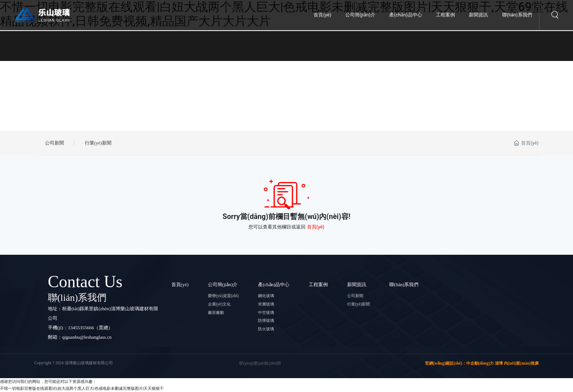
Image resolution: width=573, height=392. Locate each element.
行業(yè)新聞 (98, 143)
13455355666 (81, 328)
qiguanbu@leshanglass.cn (87, 337)
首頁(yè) (316, 227)
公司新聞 (54, 143)
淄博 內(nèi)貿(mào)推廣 (517, 363)
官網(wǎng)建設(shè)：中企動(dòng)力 (459, 363)
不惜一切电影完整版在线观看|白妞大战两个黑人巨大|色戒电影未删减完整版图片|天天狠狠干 (82, 388)
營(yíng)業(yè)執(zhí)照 (260, 363)
